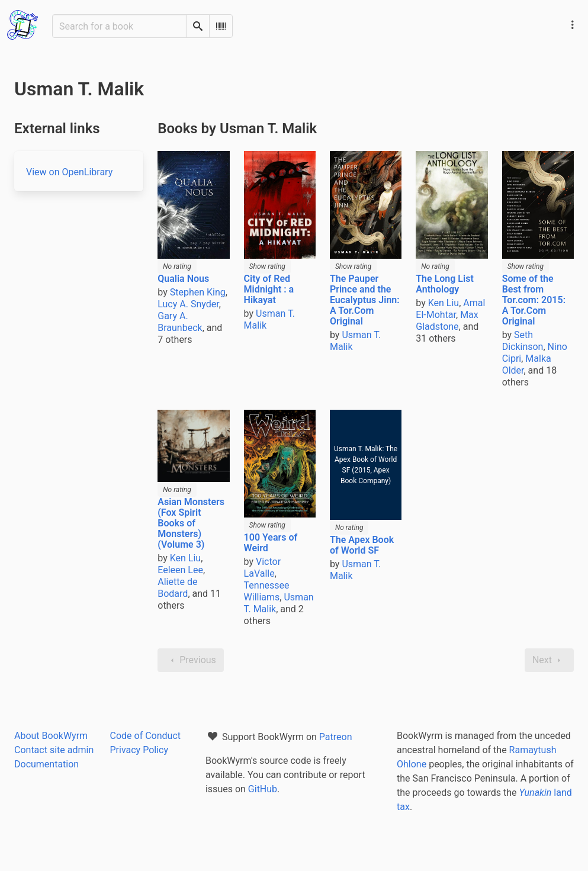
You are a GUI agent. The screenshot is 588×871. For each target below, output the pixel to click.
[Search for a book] (119, 26)
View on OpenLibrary (69, 172)
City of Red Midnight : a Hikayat (269, 289)
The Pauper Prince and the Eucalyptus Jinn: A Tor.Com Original (365, 300)
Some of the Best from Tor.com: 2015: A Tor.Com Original (534, 300)
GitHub (263, 789)
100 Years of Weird (271, 543)
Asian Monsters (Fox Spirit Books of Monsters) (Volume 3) (191, 523)
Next (549, 660)
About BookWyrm (51, 736)
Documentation (46, 764)
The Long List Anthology (444, 284)
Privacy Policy (139, 750)
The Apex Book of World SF (362, 545)
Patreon (336, 737)
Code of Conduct (145, 736)
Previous (191, 660)
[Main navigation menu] (573, 25)
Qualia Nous (183, 279)
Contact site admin (54, 750)
